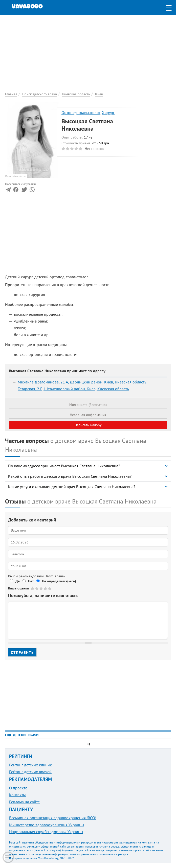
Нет (31, 581)
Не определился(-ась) (59, 581)
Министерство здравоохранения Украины (47, 825)
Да (18, 581)
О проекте (18, 788)
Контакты (17, 795)
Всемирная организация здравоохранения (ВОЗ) (53, 818)
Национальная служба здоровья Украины (46, 832)
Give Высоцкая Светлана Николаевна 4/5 (46, 588)
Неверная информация (88, 415)
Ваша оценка (18, 588)
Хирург (108, 112)
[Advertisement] (88, 51)
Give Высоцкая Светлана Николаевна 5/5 (50, 588)
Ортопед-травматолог (81, 112)
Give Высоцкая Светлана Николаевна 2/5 (37, 588)
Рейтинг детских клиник (30, 765)
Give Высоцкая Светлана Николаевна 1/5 (33, 588)
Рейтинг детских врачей (30, 772)
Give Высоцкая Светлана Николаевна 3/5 (41, 588)
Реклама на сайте (24, 802)
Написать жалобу (88, 425)
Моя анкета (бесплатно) (88, 405)
